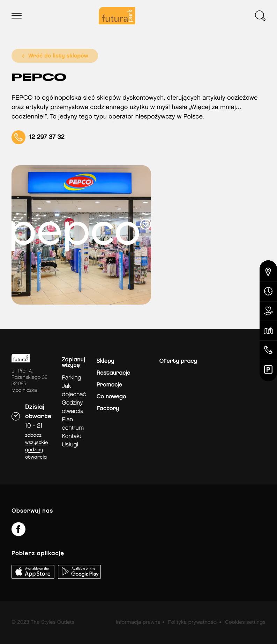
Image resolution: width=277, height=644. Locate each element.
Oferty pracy (178, 361)
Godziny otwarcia (73, 407)
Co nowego (111, 397)
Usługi (70, 445)
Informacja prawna (138, 622)
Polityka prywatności (193, 622)
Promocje (109, 385)
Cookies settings (245, 622)
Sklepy (105, 361)
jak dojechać (74, 390)
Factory (108, 409)
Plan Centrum (73, 424)
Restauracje (114, 373)
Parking (71, 378)
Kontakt (71, 436)
